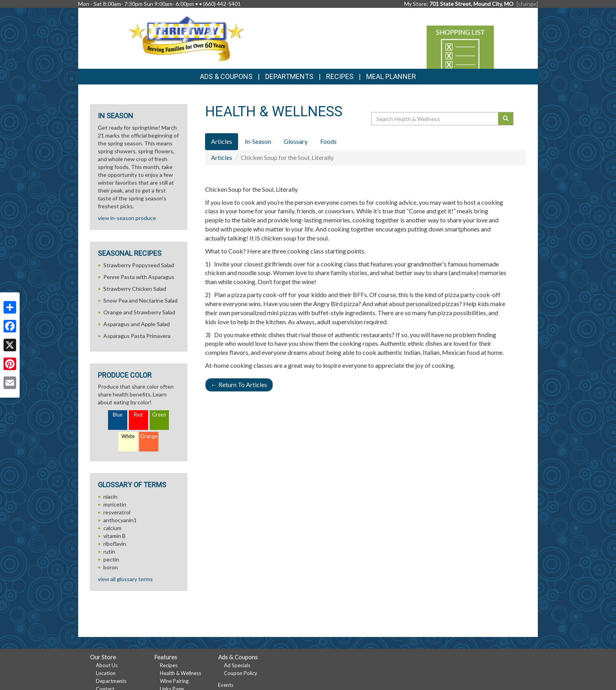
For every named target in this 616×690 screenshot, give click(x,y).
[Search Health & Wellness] (435, 119)
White (128, 436)
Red (138, 415)
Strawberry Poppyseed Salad (139, 265)
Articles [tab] (222, 141)
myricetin (115, 504)
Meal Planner (391, 76)
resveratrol (117, 512)
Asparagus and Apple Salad (137, 324)
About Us (107, 665)
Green (159, 415)
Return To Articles (239, 384)
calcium (112, 528)
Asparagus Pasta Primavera (137, 336)
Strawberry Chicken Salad (135, 289)
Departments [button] (289, 76)
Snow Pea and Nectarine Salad (140, 300)
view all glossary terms (125, 579)
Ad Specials (237, 665)
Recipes (340, 76)
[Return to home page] (186, 38)
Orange (149, 436)
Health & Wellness (181, 673)
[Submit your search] (506, 119)
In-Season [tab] (258, 141)
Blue (118, 415)
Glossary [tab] (296, 141)
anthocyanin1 (120, 520)
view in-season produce (127, 218)
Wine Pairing (174, 681)
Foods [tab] (328, 141)
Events (226, 685)
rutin (109, 551)
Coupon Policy (241, 673)
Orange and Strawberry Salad (139, 312)
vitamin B (115, 536)
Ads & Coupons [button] (226, 76)
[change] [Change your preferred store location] (527, 4)
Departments (111, 681)
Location (106, 673)
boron (111, 567)
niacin (110, 496)
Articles (222, 157)
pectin (111, 559)
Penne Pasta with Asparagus (139, 277)
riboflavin (115, 544)
